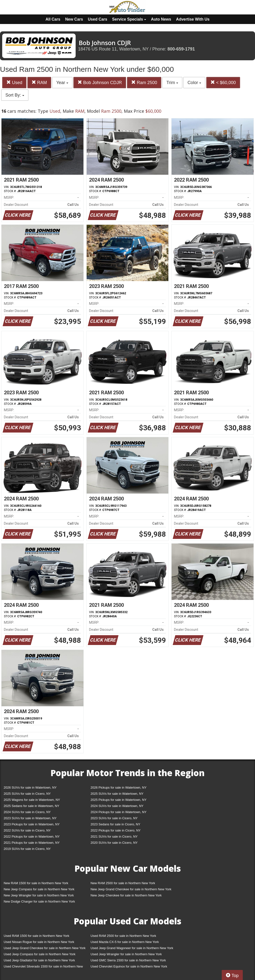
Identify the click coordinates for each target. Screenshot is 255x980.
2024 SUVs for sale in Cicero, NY (27, 812)
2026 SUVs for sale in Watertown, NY (30, 788)
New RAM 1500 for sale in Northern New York (36, 883)
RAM (39, 82)
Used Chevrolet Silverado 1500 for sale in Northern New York (43, 967)
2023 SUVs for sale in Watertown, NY (30, 818)
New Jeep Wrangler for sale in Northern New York (39, 895)
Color (194, 83)
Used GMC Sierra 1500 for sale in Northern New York (128, 960)
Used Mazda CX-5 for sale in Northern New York (125, 942)
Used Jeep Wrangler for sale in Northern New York (126, 954)
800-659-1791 (181, 49)
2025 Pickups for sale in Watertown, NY (119, 800)
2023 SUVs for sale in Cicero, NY (114, 818)
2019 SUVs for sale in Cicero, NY (27, 849)
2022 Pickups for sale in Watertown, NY (32, 837)
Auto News (161, 19)
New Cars (74, 19)
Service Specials (129, 19)
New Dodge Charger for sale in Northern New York (39, 901)
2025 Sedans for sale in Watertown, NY (31, 806)
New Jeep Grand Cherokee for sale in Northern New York (131, 889)
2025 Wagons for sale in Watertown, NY (32, 800)
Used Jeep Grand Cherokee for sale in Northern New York (45, 948)
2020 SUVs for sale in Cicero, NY (114, 843)
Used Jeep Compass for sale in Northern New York (40, 954)
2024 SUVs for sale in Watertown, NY (117, 806)
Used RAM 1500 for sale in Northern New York (36, 936)
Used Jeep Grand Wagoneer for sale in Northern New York (132, 948)
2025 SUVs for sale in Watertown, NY (117, 794)
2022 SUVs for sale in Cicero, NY (27, 830)
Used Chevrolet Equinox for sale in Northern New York (129, 966)
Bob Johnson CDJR (100, 82)
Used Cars (98, 19)
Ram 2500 (144, 82)
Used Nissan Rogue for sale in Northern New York (39, 942)
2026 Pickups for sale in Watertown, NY (119, 788)
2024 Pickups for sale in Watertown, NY (119, 812)
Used (14, 82)
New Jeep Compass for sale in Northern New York (39, 889)
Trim (172, 83)
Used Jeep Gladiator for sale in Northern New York (39, 960)
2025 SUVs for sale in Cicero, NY (27, 794)
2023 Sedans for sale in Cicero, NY (115, 824)
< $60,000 (223, 82)
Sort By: (15, 95)
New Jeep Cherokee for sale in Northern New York (126, 895)
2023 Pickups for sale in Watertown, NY (32, 824)
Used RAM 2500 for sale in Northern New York (123, 936)
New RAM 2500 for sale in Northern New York (123, 883)
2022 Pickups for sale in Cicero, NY (116, 830)
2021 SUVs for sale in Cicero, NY (114, 837)
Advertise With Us (193, 19)
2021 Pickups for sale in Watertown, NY (32, 843)
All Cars (53, 19)
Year (62, 83)
